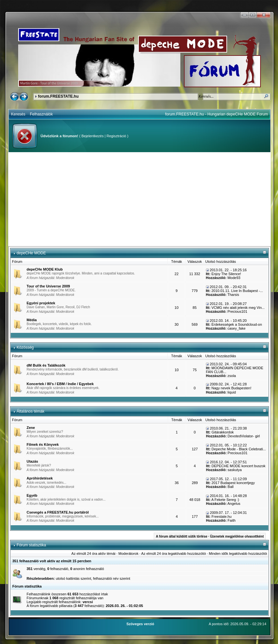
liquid (232, 392)
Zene (31, 428)
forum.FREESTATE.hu (58, 96)
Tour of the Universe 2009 (48, 286)
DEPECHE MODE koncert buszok (238, 466)
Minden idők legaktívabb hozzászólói (238, 553)
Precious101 (237, 311)
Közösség (25, 347)
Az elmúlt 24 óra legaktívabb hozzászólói (173, 553)
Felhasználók (41, 114)
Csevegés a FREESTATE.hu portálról (58, 512)
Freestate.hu (222, 516)
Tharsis (233, 295)
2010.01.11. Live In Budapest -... (237, 291)
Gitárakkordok (223, 432)
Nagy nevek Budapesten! (231, 388)
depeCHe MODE (31, 253)
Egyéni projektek (41, 303)
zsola (232, 376)
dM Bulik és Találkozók (46, 365)
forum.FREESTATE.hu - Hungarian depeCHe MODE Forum (217, 114)
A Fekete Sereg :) (225, 500)
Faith (232, 520)
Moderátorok (65, 278)
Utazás (32, 461)
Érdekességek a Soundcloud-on (237, 324)
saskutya (235, 470)
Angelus (234, 504)
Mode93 (234, 278)
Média (32, 320)
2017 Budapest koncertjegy (233, 483)
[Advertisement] (139, 199)
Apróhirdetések (40, 478)
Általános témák (30, 411)
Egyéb (32, 495)
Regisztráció (116, 136)
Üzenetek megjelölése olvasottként (237, 536)
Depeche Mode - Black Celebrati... (239, 449)
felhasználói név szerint (112, 578)
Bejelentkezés (93, 136)
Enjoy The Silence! (226, 274)
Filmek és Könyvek (43, 444)
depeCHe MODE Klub (45, 269)
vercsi (88, 602)
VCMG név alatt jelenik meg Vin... (238, 308)
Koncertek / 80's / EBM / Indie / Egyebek (60, 384)
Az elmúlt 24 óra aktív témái (93, 553)
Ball (231, 487)
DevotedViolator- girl (244, 436)
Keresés (18, 114)
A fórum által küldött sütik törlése (181, 536)
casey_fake (236, 328)
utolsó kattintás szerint (73, 578)
